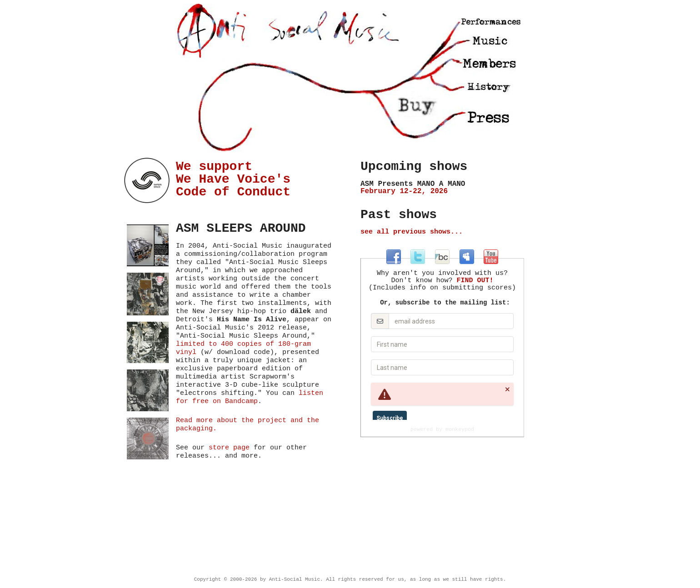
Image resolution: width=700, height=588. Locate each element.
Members (487, 64)
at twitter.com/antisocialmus (418, 257)
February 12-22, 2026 (442, 188)
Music (489, 41)
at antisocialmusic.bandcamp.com (442, 257)
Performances (489, 20)
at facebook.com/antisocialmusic (394, 257)
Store (417, 106)
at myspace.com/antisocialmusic (467, 257)
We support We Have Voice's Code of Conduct (233, 179)
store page (229, 448)
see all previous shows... (412, 232)
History (490, 88)
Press (489, 117)
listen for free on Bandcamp (250, 397)
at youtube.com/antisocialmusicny (491, 257)
